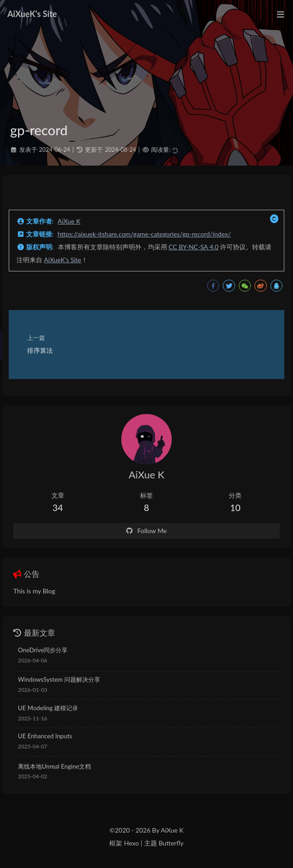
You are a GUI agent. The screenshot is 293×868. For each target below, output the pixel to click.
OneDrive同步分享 (43, 650)
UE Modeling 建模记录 (48, 708)
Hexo (131, 843)
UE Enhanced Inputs (45, 736)
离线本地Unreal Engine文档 (54, 766)
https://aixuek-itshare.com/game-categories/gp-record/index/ (144, 234)
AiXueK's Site (63, 260)
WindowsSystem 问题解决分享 (59, 679)
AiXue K (69, 221)
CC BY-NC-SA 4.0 (194, 247)
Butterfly (171, 843)
